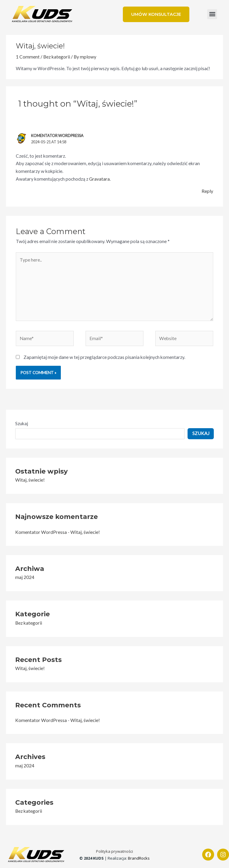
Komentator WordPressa (57, 136)
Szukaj (22, 423)
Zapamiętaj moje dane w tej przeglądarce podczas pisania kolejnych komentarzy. (104, 357)
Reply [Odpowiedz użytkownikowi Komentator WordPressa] (207, 191)
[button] (212, 14)
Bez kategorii (57, 57)
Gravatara (99, 179)
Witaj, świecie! (30, 480)
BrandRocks (139, 858)
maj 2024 (25, 577)
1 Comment (28, 57)
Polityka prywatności (114, 851)
